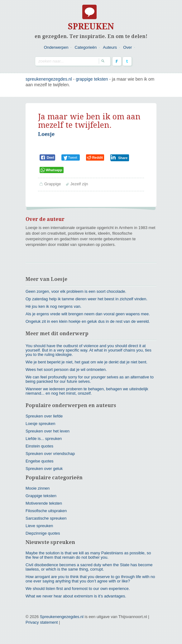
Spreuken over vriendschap (50, 454)
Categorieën (86, 47)
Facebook (117, 61)
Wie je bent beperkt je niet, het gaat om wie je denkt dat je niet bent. (86, 362)
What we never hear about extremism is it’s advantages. (76, 596)
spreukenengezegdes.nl (49, 79)
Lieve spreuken (39, 526)
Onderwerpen (56, 47)
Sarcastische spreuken (46, 518)
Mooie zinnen (38, 488)
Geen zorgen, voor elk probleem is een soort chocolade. (76, 291)
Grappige (53, 184)
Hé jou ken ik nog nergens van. (53, 306)
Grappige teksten (92, 79)
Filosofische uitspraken (46, 511)
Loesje (46, 134)
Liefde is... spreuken (44, 439)
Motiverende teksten (44, 503)
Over (127, 47)
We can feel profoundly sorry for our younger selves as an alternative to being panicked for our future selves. (90, 379)
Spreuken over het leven (48, 431)
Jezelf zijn (79, 184)
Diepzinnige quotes (43, 533)
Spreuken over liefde (44, 416)
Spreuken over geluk (44, 469)
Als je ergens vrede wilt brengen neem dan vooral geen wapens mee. (88, 314)
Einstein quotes (39, 446)
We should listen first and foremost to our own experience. (78, 589)
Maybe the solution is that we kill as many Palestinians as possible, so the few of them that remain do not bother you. (88, 555)
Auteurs (110, 47)
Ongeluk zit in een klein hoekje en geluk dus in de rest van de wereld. (88, 321)
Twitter (127, 61)
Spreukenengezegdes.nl (62, 617)
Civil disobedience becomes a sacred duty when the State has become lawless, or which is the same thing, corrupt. (89, 567)
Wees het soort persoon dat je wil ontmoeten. (66, 369)
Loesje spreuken (40, 424)
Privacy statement (42, 622)
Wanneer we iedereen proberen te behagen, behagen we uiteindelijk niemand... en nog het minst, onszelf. (87, 391)
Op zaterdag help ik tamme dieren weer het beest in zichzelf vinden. (86, 299)
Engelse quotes (40, 461)
